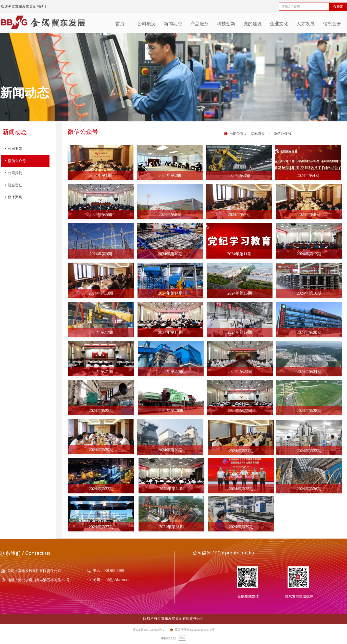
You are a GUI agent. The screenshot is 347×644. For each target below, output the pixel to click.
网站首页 (258, 134)
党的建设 (253, 24)
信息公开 (332, 24)
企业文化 (279, 24)
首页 (120, 24)
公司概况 (146, 24)
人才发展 (306, 24)
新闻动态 (173, 24)
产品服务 (200, 24)
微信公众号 (282, 134)
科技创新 (226, 24)
